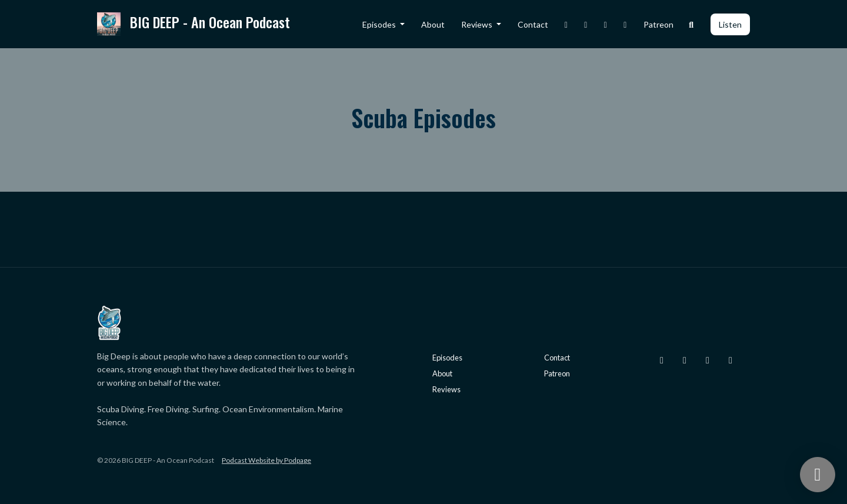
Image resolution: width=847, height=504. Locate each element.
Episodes (380, 24)
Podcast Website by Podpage (266, 460)
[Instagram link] (566, 24)
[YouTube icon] (731, 360)
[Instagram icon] (662, 360)
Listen (730, 24)
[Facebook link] (606, 24)
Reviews (478, 24)
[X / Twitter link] (586, 24)
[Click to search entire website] (692, 24)
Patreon (658, 24)
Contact (533, 24)
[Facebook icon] (708, 360)
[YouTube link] (625, 24)
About (433, 24)
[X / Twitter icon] (685, 360)
